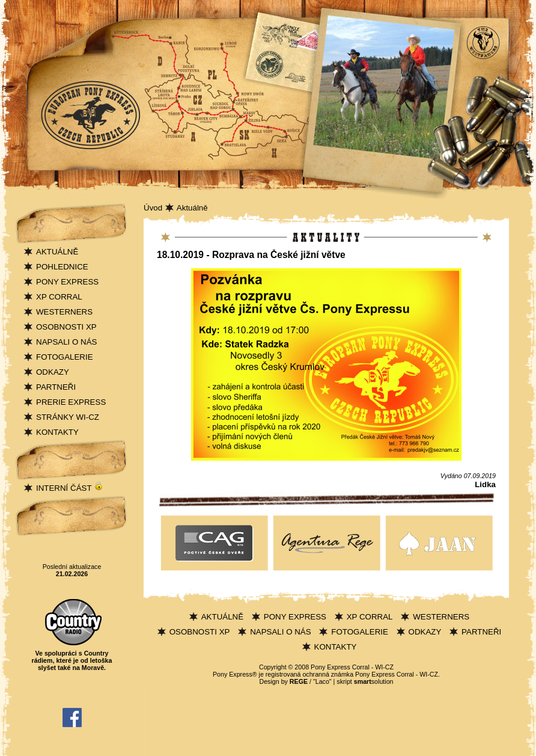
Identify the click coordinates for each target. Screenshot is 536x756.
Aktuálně (192, 208)
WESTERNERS (64, 312)
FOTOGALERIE (65, 357)
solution (374, 681)
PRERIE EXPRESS (71, 402)
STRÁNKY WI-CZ (68, 417)
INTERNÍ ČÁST (70, 488)
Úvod (153, 208)
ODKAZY (53, 372)
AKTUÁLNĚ (57, 252)
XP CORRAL (59, 297)
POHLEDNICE (62, 267)
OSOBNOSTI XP (66, 327)
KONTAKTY (57, 432)
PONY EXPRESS (67, 282)
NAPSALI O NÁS (66, 342)
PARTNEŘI (56, 387)
